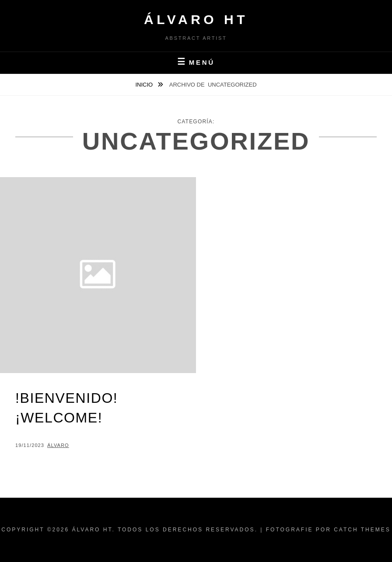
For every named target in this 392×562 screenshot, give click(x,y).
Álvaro (58, 445)
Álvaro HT (196, 19)
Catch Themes (362, 530)
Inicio (145, 85)
